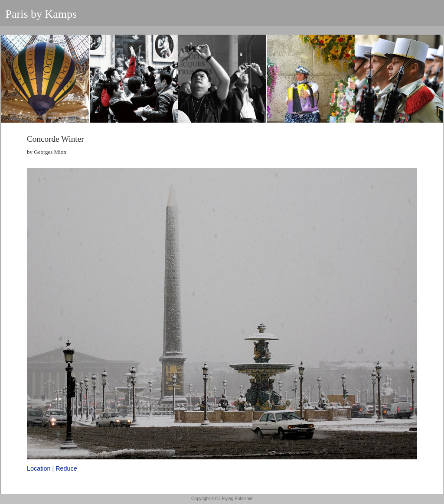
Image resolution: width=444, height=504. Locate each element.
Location (39, 468)
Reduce (66, 468)
